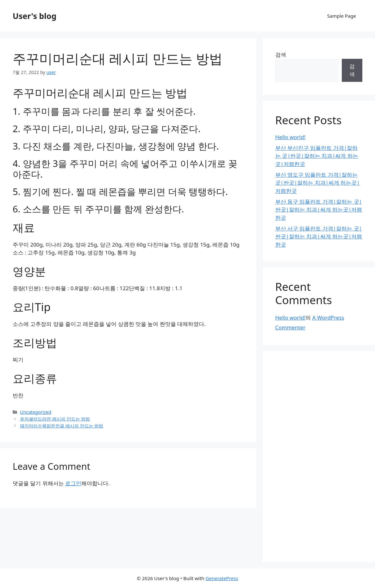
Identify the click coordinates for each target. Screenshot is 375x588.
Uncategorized (36, 412)
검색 (281, 55)
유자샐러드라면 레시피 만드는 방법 (55, 419)
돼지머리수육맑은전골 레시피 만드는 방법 (62, 426)
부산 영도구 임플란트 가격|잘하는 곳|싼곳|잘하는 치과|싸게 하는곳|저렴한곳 (318, 183)
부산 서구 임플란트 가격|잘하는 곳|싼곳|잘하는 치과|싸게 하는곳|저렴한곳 (319, 236)
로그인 (73, 483)
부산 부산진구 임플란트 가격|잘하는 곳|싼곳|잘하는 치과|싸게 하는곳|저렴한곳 (317, 156)
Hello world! (291, 137)
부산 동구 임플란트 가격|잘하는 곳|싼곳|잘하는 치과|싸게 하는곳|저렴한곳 (319, 210)
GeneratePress (222, 578)
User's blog (34, 16)
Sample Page (342, 16)
